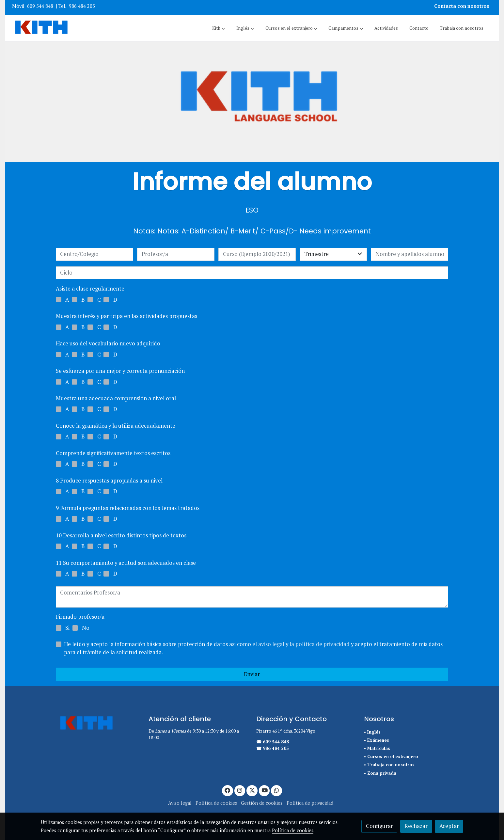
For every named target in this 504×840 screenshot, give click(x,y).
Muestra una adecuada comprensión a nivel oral (116, 398)
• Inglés (372, 732)
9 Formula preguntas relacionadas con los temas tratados (128, 508)
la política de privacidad (320, 644)
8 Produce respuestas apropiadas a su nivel (109, 481)
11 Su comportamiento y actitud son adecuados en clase (126, 563)
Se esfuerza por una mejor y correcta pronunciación (120, 371)
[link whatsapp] (276, 790)
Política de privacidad (310, 803)
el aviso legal (269, 644)
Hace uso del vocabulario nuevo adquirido (108, 343)
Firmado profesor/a (80, 617)
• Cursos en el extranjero (391, 756)
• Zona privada (380, 773)
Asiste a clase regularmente (90, 289)
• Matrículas (377, 748)
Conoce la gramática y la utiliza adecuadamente (116, 426)
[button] (219, 28)
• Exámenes (377, 740)
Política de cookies (216, 803)
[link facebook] (228, 790)
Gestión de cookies (262, 803)
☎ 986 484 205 (273, 748)
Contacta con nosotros (462, 6)
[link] (41, 28)
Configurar (379, 826)
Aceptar (449, 826)
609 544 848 (40, 6)
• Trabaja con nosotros (389, 765)
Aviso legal (180, 803)
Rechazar (416, 826)
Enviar (252, 674)
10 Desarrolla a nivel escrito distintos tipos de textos (121, 535)
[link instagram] (240, 790)
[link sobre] (90, 724)
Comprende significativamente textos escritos (113, 453)
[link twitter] (252, 790)
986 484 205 (82, 6)
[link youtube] (265, 790)
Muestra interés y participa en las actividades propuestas (126, 316)
